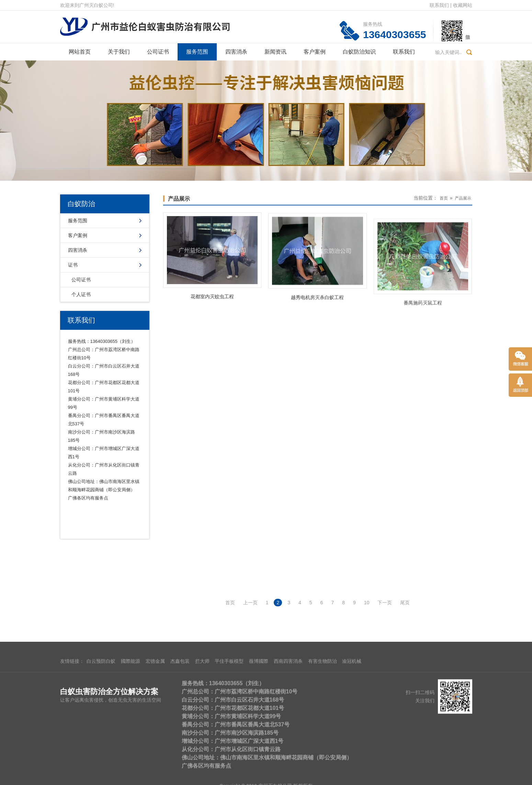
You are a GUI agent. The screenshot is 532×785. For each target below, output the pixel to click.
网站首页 (80, 52)
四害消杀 (236, 52)
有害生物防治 (322, 762)
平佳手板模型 (229, 762)
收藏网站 (463, 5)
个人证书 (81, 294)
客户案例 (315, 52)
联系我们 (439, 5)
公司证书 (158, 52)
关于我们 (119, 52)
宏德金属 (155, 762)
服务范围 (197, 52)
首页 (444, 198)
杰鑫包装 (180, 762)
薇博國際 (259, 762)
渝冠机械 (352, 762)
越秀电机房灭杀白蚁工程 (317, 317)
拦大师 (202, 762)
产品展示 (179, 199)
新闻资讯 (275, 52)
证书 (73, 265)
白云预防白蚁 (101, 762)
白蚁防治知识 (359, 52)
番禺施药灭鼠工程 (423, 345)
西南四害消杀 (288, 762)
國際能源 (131, 762)
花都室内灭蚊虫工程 (212, 303)
